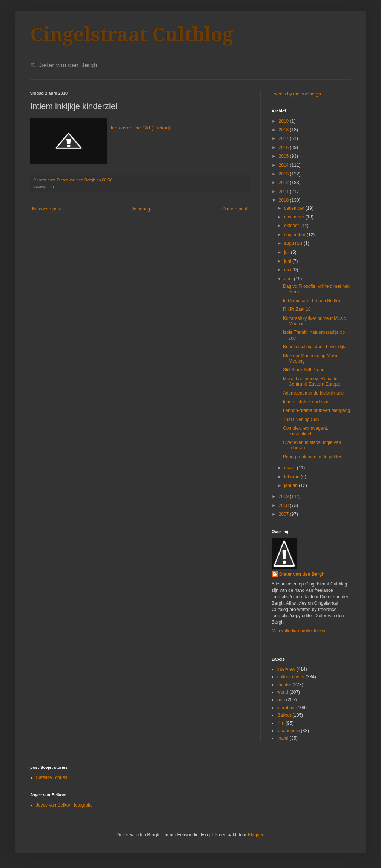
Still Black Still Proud (304, 370)
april (289, 279)
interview (286, 669)
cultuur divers (291, 677)
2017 (284, 138)
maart (290, 468)
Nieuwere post (47, 209)
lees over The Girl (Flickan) (141, 128)
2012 (284, 183)
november (295, 217)
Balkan (284, 715)
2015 (284, 156)
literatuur (286, 708)
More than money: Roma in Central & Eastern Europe (312, 381)
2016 (284, 147)
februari (292, 477)
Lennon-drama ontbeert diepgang (316, 410)
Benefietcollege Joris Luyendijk (314, 347)
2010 (284, 200)
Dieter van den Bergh (302, 574)
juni (288, 261)
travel (283, 738)
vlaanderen (288, 731)
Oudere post (235, 209)
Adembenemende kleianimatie (313, 393)
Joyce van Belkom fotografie (64, 805)
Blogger (256, 835)
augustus (294, 243)
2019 (284, 121)
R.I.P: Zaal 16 (297, 309)
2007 (284, 514)
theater (284, 685)
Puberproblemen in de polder (312, 457)
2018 (284, 130)
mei (288, 270)
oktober (292, 226)
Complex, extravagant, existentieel (306, 431)
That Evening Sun (301, 419)
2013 (284, 174)
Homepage (142, 209)
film (51, 186)
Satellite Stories (51, 777)
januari (291, 485)
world (283, 692)
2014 (284, 165)
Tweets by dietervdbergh (296, 94)
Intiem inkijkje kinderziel (307, 402)
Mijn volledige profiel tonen (298, 631)
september (295, 235)
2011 (284, 192)
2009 (284, 496)
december (295, 208)
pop (281, 700)
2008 (284, 505)
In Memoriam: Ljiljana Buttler (312, 301)
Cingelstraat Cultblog (132, 35)
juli (287, 252)
